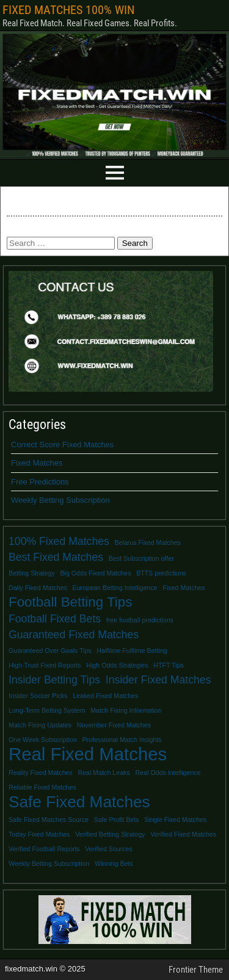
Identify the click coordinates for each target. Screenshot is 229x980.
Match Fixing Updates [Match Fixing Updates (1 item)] (40, 725)
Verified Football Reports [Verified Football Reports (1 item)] (44, 849)
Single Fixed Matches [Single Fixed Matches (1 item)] (175, 820)
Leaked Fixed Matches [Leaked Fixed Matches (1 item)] (105, 696)
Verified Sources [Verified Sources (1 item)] (109, 849)
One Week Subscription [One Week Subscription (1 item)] (43, 740)
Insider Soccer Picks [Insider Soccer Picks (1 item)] (38, 696)
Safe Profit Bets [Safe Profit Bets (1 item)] (117, 820)
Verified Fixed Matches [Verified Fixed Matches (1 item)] (183, 834)
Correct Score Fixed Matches (62, 445)
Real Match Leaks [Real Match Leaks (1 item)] (104, 773)
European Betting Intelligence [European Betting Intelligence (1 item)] (115, 588)
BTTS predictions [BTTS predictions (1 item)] (161, 573)
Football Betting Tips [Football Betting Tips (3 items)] (70, 602)
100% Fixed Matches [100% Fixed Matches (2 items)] (59, 541)
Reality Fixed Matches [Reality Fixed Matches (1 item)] (41, 773)
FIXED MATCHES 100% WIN (68, 10)
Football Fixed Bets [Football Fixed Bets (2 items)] (55, 619)
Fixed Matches (37, 463)
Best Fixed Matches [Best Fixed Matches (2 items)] (56, 557)
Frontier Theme (196, 970)
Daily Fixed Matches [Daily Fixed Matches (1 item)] (38, 588)
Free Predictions (40, 482)
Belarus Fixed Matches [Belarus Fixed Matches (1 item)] (148, 542)
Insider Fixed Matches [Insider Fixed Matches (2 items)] (158, 680)
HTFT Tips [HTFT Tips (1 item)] (169, 665)
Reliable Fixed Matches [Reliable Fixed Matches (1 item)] (42, 787)
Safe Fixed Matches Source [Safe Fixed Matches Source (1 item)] (49, 820)
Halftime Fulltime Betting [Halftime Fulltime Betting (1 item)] (132, 650)
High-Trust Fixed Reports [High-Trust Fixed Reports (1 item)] (45, 665)
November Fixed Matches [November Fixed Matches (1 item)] (114, 725)
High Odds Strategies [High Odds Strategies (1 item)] (117, 665)
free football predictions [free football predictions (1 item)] (140, 620)
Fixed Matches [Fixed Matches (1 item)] (184, 588)
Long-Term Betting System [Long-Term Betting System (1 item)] (47, 710)
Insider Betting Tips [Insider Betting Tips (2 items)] (54, 680)
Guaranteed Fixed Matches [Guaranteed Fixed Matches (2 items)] (74, 635)
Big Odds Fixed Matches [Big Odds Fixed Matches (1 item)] (95, 573)
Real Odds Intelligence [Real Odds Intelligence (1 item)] (168, 773)
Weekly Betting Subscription (60, 500)
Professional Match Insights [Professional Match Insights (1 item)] (122, 740)
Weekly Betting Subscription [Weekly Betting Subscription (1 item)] (49, 863)
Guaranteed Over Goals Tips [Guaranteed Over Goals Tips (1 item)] (50, 650)
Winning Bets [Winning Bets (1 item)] (114, 863)
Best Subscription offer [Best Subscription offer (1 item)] (141, 558)
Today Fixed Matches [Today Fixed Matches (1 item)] (39, 834)
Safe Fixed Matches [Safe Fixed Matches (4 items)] (79, 802)
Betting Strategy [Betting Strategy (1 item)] (32, 573)
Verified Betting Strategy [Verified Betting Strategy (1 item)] (110, 834)
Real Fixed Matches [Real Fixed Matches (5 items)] (88, 754)
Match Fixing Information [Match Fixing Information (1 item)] (126, 710)
